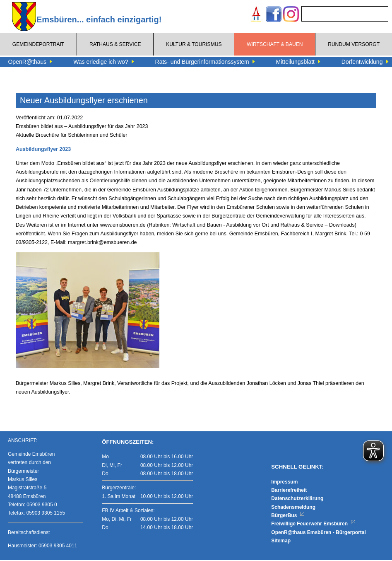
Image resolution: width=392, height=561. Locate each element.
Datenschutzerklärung (297, 500)
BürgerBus (288, 517)
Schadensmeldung (293, 508)
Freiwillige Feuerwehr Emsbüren (313, 525)
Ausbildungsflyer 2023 (43, 149)
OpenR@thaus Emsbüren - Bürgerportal (318, 534)
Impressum (284, 483)
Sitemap (281, 542)
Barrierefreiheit (289, 491)
